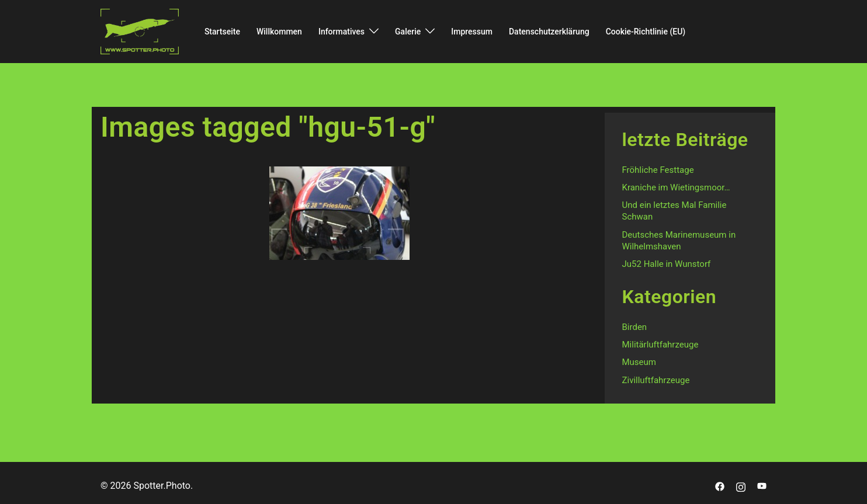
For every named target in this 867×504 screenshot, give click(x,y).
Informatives (341, 32)
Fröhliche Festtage (658, 170)
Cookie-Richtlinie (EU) (646, 32)
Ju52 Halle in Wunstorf (667, 264)
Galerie (408, 32)
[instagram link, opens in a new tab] (741, 486)
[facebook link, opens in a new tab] (720, 486)
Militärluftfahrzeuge (660, 345)
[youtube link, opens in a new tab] (762, 486)
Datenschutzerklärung (549, 32)
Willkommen (279, 32)
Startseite (222, 32)
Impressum (472, 32)
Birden (635, 327)
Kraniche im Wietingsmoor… (676, 187)
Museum (639, 362)
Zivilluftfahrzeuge (656, 380)
